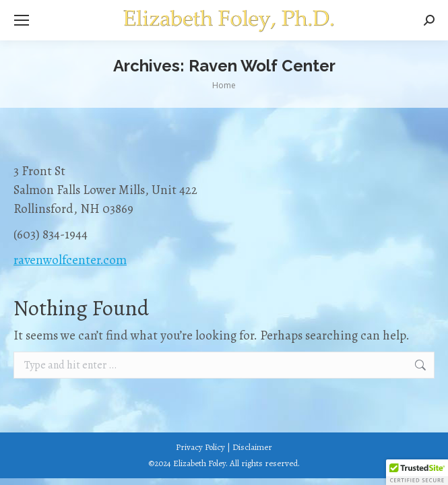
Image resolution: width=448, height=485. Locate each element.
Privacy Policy (200, 447)
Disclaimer (252, 447)
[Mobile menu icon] (22, 20)
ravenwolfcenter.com (70, 260)
